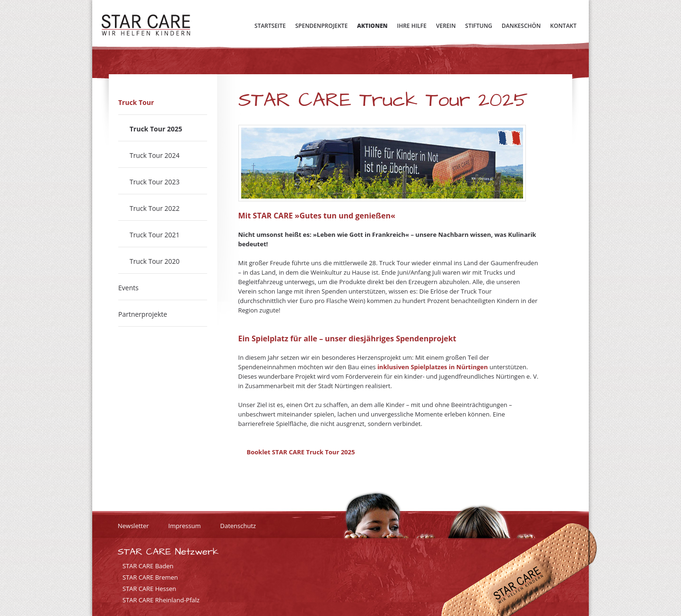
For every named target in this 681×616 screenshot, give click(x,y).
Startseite (270, 26)
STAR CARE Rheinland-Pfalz (161, 600)
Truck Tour (136, 102)
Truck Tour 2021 (155, 235)
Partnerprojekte (143, 314)
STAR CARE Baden (148, 566)
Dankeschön (521, 26)
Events (128, 288)
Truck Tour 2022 (155, 208)
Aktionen (372, 26)
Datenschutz (238, 526)
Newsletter (133, 526)
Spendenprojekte (321, 26)
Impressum (185, 526)
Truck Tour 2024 (155, 155)
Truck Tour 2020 (155, 261)
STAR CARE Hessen (149, 589)
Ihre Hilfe (412, 26)
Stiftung (479, 26)
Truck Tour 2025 (156, 129)
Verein (446, 26)
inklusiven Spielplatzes (412, 367)
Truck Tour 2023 (155, 182)
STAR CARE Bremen (150, 577)
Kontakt (563, 26)
